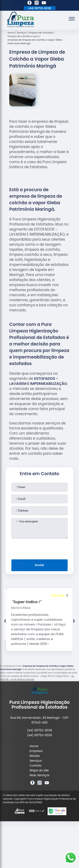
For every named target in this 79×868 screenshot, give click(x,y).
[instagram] (37, 3)
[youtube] (44, 3)
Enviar (39, 565)
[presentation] (40, 548)
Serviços (36, 761)
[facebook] (29, 3)
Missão (35, 756)
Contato (35, 765)
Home (34, 746)
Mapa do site (39, 770)
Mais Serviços (39, 775)
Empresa (36, 751)
